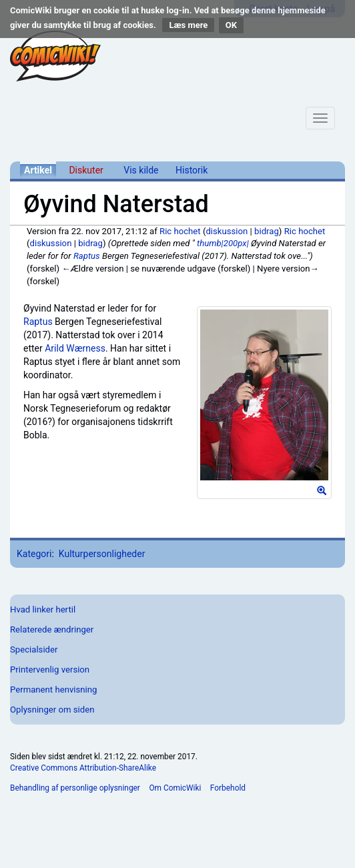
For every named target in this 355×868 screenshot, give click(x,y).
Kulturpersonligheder (102, 554)
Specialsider (34, 649)
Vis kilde (141, 170)
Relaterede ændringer (52, 629)
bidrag (267, 231)
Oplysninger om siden (52, 710)
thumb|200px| (223, 243)
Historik (192, 170)
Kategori (34, 554)
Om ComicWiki (175, 788)
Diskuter (86, 170)
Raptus (87, 256)
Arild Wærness (75, 348)
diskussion (227, 231)
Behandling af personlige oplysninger (75, 788)
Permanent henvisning (53, 690)
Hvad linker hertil (43, 609)
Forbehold (228, 788)
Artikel (38, 170)
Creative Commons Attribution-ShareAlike (83, 768)
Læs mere (188, 25)
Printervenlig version (50, 670)
